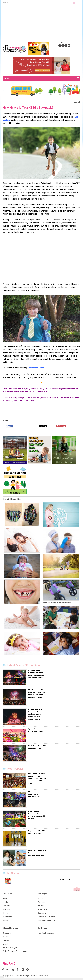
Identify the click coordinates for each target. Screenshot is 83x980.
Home (5, 899)
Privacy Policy (43, 909)
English (77, 102)
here (22, 392)
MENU (41, 78)
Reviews (6, 920)
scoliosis (35, 208)
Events (5, 913)
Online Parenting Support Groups (15, 951)
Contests (6, 906)
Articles (6, 902)
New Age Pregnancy (46, 933)
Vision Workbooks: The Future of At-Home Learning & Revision (37, 853)
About (40, 899)
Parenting (42, 902)
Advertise (42, 906)
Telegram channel (72, 397)
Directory (6, 909)
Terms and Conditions (46, 920)
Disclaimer (42, 913)
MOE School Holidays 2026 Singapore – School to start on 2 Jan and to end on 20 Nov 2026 (37, 779)
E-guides (6, 944)
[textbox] (38, 3)
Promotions (7, 917)
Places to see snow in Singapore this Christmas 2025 (37, 794)
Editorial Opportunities (46, 917)
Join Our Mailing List (10, 948)
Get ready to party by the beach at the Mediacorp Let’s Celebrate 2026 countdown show (36, 714)
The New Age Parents (27, 976)
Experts (6, 937)
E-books (6, 940)
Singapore (7, 933)
